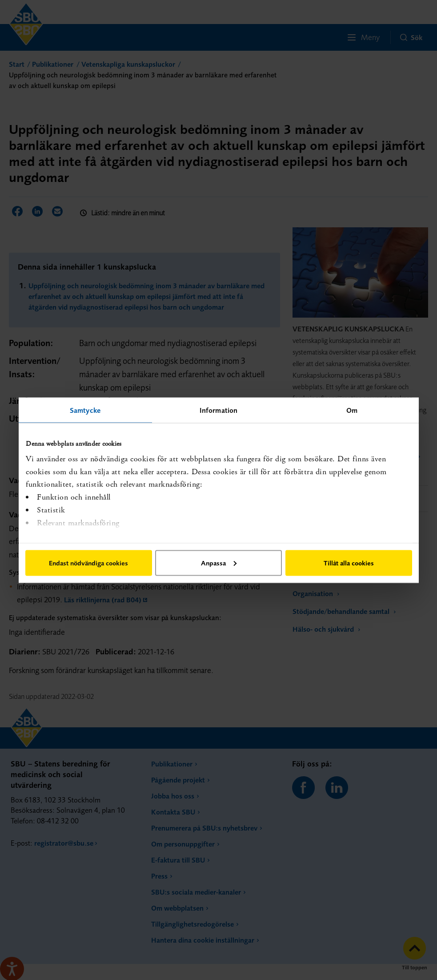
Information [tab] (218, 410)
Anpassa (219, 563)
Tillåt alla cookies (349, 563)
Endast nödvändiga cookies (88, 563)
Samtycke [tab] (85, 410)
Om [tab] (352, 410)
